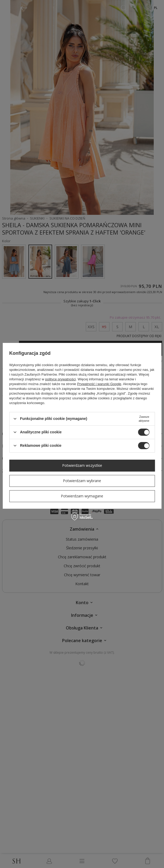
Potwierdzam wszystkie (82, 465)
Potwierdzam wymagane (82, 496)
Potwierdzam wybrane (82, 481)
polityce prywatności (61, 379)
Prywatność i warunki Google (99, 384)
